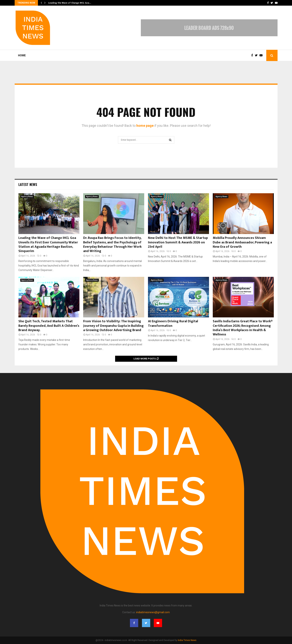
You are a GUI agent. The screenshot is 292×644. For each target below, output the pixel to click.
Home (22, 55)
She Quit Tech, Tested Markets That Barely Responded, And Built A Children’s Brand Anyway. (49, 326)
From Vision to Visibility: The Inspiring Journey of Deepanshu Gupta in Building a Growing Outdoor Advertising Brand (113, 326)
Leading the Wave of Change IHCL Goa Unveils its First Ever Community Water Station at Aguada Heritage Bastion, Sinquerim (48, 245)
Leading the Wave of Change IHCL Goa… (70, 3)
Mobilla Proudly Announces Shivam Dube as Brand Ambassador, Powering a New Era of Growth (242, 242)
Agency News (27, 197)
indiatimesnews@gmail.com (153, 612)
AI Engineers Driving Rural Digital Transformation (173, 324)
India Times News (187, 640)
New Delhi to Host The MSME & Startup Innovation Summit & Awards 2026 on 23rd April (178, 242)
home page (145, 126)
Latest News (28, 184)
